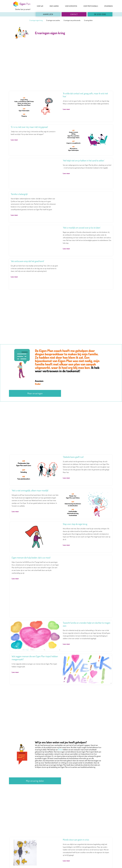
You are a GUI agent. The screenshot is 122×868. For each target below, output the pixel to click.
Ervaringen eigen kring (36, 20)
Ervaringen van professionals (72, 20)
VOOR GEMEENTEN (71, 6)
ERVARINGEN (108, 6)
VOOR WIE (40, 6)
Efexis (60, 750)
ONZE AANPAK (54, 6)
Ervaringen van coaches (53, 20)
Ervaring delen (88, 20)
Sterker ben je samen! (23, 9)
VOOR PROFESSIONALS (91, 6)
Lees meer (66, 109)
